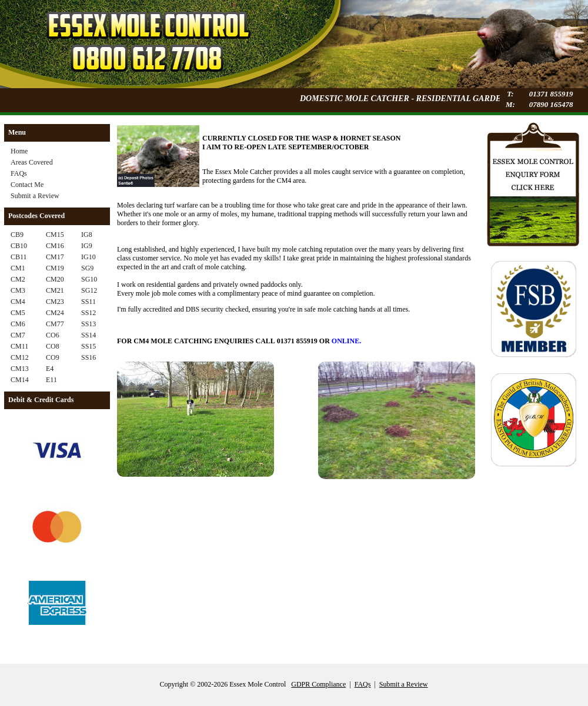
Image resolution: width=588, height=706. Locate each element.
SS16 (88, 357)
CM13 (20, 369)
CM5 (18, 313)
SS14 (88, 335)
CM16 (55, 246)
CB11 (19, 257)
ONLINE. (346, 341)
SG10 (89, 279)
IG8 (87, 235)
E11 (51, 380)
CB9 (17, 235)
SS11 (88, 302)
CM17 (55, 257)
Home (19, 151)
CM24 (55, 313)
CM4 (18, 302)
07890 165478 (551, 104)
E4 (50, 369)
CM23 (55, 302)
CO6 (53, 335)
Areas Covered (32, 162)
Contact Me (27, 185)
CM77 (55, 324)
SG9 (87, 268)
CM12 (20, 357)
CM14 (20, 380)
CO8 (53, 346)
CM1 (18, 268)
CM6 (18, 324)
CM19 (55, 268)
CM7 (18, 335)
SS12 (88, 313)
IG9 (87, 246)
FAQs (19, 173)
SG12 (89, 290)
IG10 (88, 257)
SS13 (88, 324)
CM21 (55, 290)
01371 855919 (551, 94)
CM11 (19, 346)
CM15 (55, 235)
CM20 (55, 279)
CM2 (18, 279)
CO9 (53, 357)
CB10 (19, 246)
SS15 (88, 346)
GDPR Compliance (318, 684)
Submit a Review (35, 196)
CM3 (18, 290)
